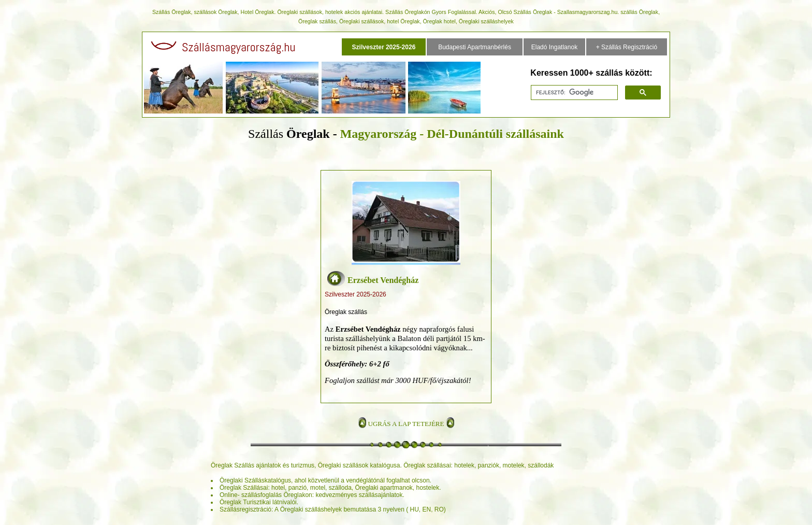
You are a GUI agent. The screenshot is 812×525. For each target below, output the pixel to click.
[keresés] (573, 93)
